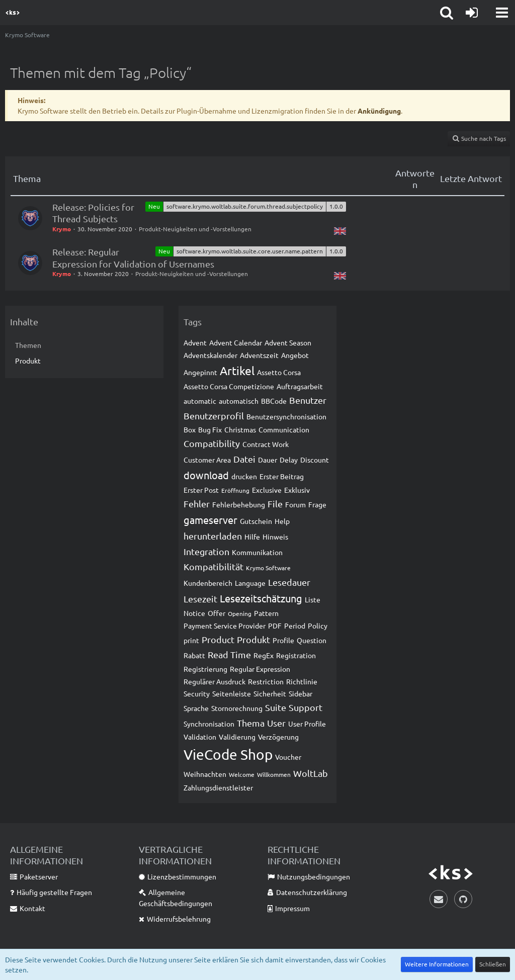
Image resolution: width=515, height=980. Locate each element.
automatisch (239, 401)
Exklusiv (297, 490)
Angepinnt (200, 372)
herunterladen (213, 536)
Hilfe (252, 537)
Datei (244, 459)
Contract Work (266, 444)
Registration (296, 655)
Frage (317, 504)
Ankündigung (379, 111)
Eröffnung (235, 490)
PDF (275, 626)
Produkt (28, 361)
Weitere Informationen (437, 964)
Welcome (242, 774)
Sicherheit (270, 693)
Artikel (237, 370)
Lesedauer (289, 582)
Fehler (197, 504)
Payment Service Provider (225, 626)
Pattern (266, 613)
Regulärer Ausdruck (214, 681)
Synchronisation (209, 724)
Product (218, 639)
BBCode (274, 401)
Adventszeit (259, 355)
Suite (276, 707)
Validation (200, 737)
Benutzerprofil (214, 416)
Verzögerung (278, 737)
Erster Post (201, 490)
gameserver (210, 520)
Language (250, 583)
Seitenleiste (232, 693)
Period (295, 626)
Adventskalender (210, 355)
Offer (217, 613)
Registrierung (205, 669)
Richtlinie (302, 681)
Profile (283, 640)
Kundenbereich (208, 583)
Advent (195, 342)
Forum (295, 504)
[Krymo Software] (13, 13)
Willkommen (274, 774)
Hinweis (275, 537)
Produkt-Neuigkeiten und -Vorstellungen (195, 229)
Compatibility (212, 443)
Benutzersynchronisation (286, 416)
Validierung (237, 737)
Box (190, 429)
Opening (240, 613)
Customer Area (207, 460)
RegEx (264, 655)
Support (306, 707)
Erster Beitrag (282, 476)
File (275, 504)
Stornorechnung (237, 708)
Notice (194, 613)
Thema (251, 723)
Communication (284, 429)
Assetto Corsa (279, 372)
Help (282, 521)
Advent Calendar (236, 342)
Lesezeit (200, 599)
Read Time (229, 654)
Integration (206, 551)
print (191, 640)
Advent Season (288, 342)
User (276, 723)
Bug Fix (210, 429)
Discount (315, 460)
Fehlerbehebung (239, 504)
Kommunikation (257, 552)
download (206, 475)
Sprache (196, 708)
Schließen (493, 964)
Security (197, 693)
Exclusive (267, 490)
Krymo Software (268, 568)
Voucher (288, 757)
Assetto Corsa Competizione (229, 386)
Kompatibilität (213, 566)
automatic (200, 401)
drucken (244, 476)
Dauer (268, 460)
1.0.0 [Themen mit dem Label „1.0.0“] (336, 206)
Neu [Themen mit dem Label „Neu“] (154, 206)
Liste (313, 599)
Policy (318, 626)
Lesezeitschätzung (261, 598)
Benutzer (308, 400)
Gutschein (256, 521)
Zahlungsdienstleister (218, 787)
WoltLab (311, 773)
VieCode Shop (228, 754)
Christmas (240, 429)
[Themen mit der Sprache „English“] (340, 230)
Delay (289, 460)
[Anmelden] (472, 13)
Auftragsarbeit (300, 386)
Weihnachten (205, 774)
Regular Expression (260, 669)
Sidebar (301, 693)
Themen (28, 345)
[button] (502, 13)
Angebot (295, 355)
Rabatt (194, 655)
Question (312, 640)
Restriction (266, 681)
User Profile (307, 724)
